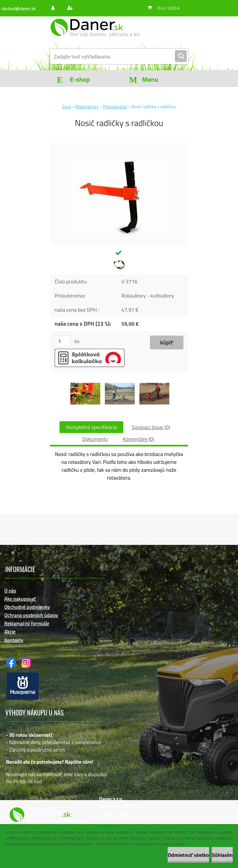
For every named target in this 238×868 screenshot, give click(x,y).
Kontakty (14, 640)
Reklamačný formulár (27, 623)
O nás (10, 591)
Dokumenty (95, 439)
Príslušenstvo (115, 107)
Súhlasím (222, 855)
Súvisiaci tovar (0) (151, 427)
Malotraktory (87, 107)
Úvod (66, 107)
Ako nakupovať (20, 599)
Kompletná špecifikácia (91, 427)
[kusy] (63, 341)
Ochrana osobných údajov (31, 615)
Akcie (10, 632)
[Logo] (95, 32)
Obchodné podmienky (27, 607)
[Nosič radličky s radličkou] (119, 146)
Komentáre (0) (138, 439)
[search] (181, 56)
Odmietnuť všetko (188, 855)
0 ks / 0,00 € (169, 8)
